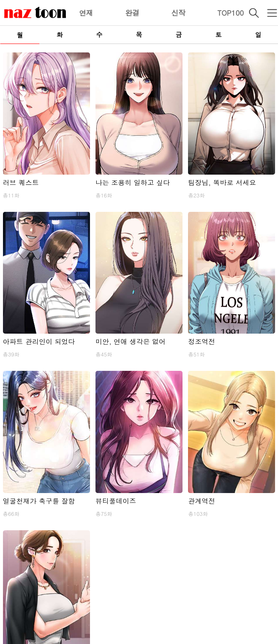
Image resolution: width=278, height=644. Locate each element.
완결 (132, 13)
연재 (86, 13)
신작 (178, 13)
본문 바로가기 (0, 0)
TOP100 (230, 13)
